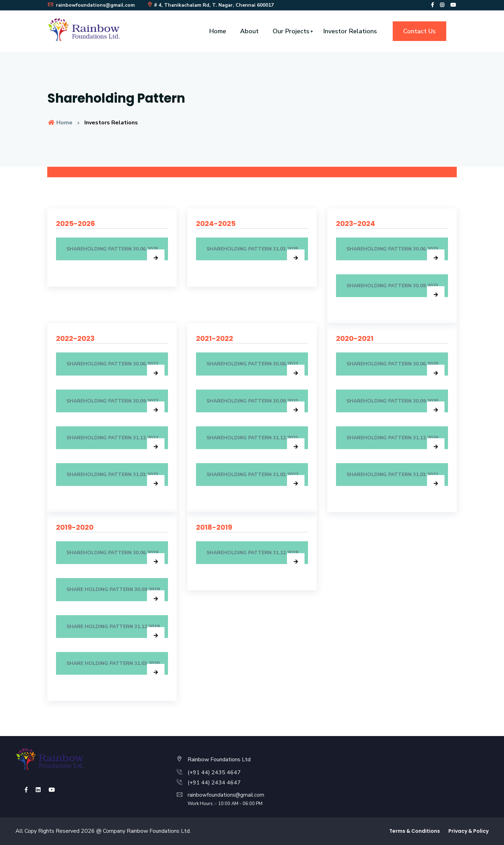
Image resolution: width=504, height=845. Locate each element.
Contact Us (419, 31)
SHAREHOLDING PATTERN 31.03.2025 (255, 253)
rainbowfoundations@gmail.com (91, 5)
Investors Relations (111, 123)
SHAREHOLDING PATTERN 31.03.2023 (115, 479)
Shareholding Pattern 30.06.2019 (115, 557)
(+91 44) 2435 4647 (214, 772)
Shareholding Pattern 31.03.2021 (395, 479)
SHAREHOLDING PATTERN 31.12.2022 (115, 442)
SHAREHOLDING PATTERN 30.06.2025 (115, 253)
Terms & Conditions (415, 831)
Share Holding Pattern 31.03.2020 (115, 667)
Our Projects (291, 31)
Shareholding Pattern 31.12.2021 (255, 442)
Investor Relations (350, 31)
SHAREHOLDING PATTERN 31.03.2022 (255, 479)
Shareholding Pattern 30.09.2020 (395, 405)
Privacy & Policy (468, 831)
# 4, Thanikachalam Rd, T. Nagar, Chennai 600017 (210, 5)
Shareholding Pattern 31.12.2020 (395, 442)
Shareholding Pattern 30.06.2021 (255, 368)
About (249, 31)
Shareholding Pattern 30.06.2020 (395, 368)
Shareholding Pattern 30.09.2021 (255, 405)
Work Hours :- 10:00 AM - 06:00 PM (225, 804)
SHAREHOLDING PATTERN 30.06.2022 (115, 368)
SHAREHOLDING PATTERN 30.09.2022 (115, 405)
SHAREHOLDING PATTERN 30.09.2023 (395, 290)
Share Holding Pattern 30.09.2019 (115, 593)
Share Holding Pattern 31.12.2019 (115, 631)
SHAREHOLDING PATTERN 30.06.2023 (395, 253)
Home (218, 31)
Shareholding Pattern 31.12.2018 (255, 557)
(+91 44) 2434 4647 (214, 783)
